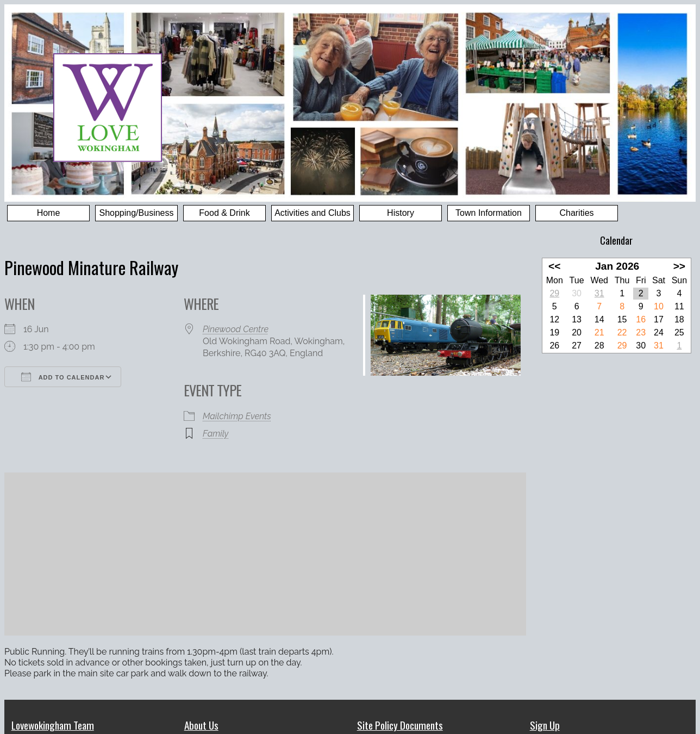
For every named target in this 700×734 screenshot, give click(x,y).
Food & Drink (224, 213)
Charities (576, 213)
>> (679, 266)
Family (215, 434)
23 (641, 332)
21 (599, 332)
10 (659, 306)
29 (554, 293)
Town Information (489, 213)
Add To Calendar (63, 377)
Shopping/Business (137, 213)
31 (599, 293)
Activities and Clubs (312, 213)
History (401, 213)
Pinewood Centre (236, 329)
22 (622, 332)
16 (641, 319)
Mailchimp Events (237, 416)
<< (554, 266)
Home (49, 213)
